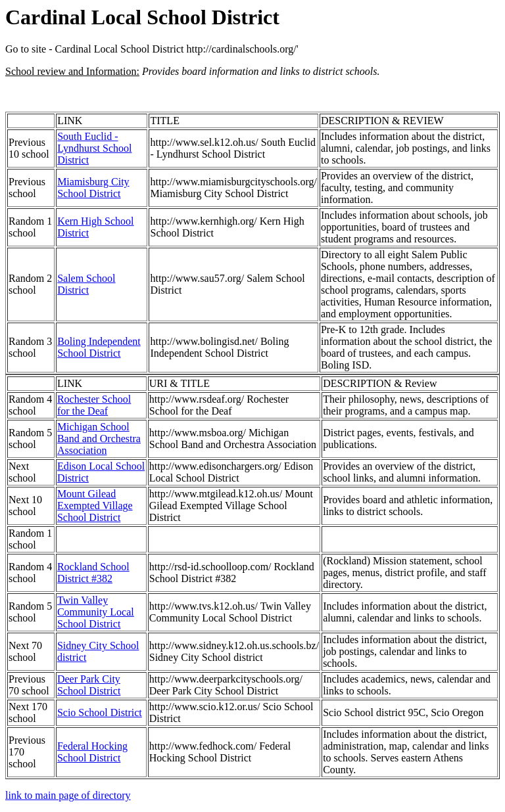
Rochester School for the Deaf (94, 405)
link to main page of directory (68, 795)
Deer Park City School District (89, 685)
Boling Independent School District (99, 347)
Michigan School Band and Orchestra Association (99, 439)
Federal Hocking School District (92, 752)
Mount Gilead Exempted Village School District (95, 506)
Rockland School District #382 (93, 573)
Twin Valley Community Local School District (96, 612)
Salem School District (86, 284)
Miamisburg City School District (93, 188)
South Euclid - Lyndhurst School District (94, 148)
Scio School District (100, 712)
